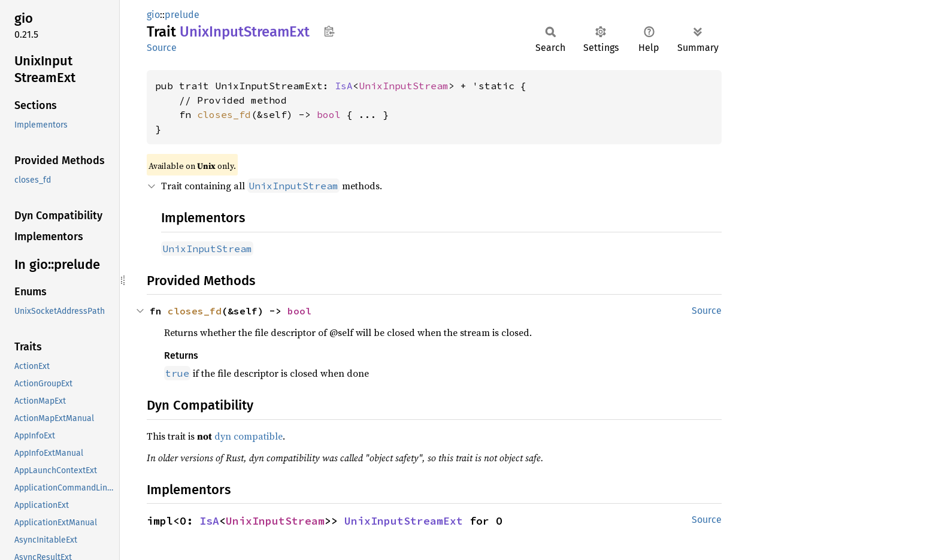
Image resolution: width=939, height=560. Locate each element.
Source (162, 48)
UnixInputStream (404, 86)
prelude (182, 15)
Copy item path (329, 31)
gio (153, 15)
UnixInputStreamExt (404, 521)
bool (329, 114)
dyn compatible (249, 436)
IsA (344, 86)
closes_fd (224, 114)
